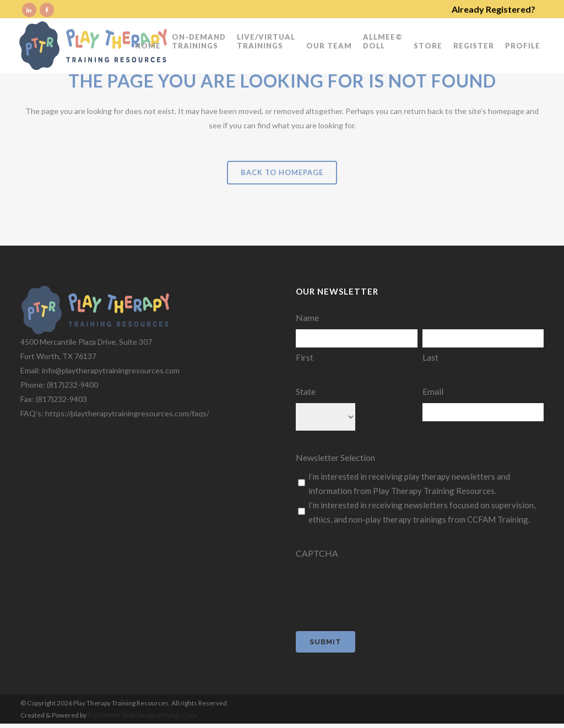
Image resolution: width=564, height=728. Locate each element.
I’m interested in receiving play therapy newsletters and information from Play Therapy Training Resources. (409, 483)
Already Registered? (493, 9)
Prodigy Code (178, 715)
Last (430, 357)
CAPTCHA (317, 553)
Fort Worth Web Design (123, 715)
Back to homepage (282, 172)
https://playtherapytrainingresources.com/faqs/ (127, 413)
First (305, 357)
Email (433, 391)
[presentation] (379, 586)
